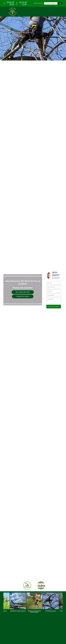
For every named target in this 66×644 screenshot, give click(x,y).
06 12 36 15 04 (21, 3)
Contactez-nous (23, 296)
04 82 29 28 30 (9, 3)
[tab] (33, 30)
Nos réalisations (23, 292)
